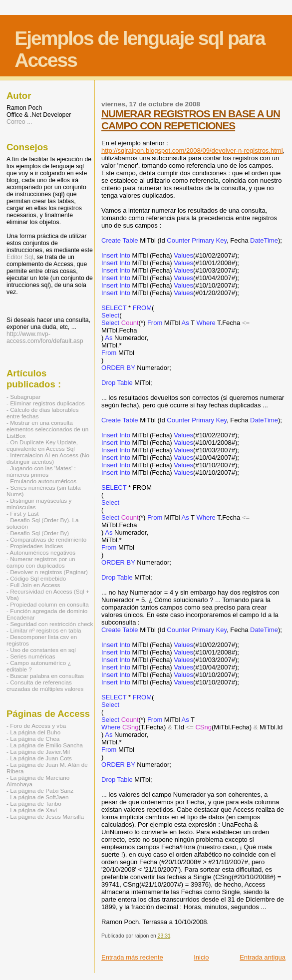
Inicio (201, 957)
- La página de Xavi (32, 810)
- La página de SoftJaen (37, 797)
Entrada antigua (263, 957)
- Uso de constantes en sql (41, 650)
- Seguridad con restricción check (50, 624)
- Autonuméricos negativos (41, 552)
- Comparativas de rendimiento (46, 539)
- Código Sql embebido (36, 578)
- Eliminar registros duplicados (46, 403)
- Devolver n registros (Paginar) (47, 572)
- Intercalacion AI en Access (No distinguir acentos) (48, 458)
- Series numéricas (31, 656)
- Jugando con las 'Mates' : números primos (41, 471)
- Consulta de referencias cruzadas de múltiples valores (45, 685)
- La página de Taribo (34, 804)
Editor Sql (20, 257)
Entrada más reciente (132, 957)
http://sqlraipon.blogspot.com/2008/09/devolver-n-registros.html (192, 151)
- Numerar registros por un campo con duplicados (41, 562)
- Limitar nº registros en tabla (44, 630)
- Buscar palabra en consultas (45, 676)
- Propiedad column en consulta (48, 604)
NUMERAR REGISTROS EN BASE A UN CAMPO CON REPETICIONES (191, 120)
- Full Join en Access (33, 585)
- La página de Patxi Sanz (40, 791)
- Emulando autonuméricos (41, 481)
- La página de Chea (33, 739)
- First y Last (22, 513)
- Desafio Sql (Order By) (38, 533)
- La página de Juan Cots (39, 758)
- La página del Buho (33, 732)
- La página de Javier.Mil (38, 752)
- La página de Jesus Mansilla (45, 817)
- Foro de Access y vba (36, 726)
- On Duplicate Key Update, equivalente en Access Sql (42, 445)
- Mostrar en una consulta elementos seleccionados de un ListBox (47, 429)
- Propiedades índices (35, 546)
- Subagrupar (23, 397)
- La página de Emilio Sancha (45, 745)
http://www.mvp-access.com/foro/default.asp (45, 337)
